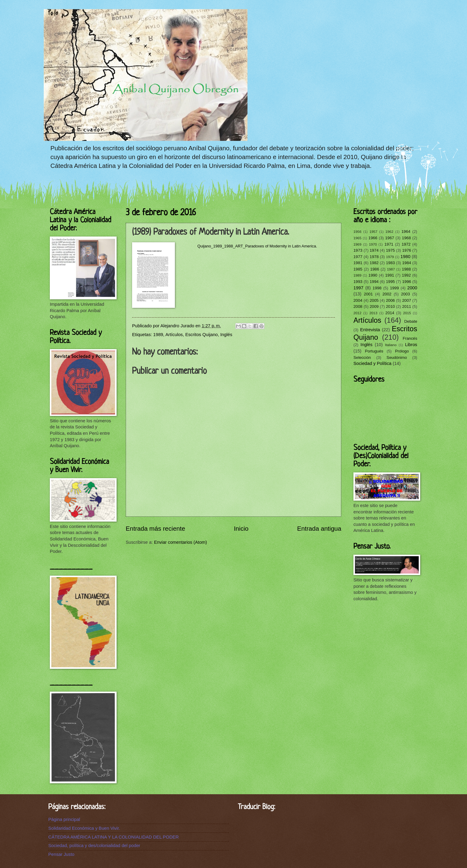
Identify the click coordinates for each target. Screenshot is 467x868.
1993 (358, 282)
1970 (373, 244)
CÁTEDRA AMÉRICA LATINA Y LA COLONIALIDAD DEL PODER (114, 837)
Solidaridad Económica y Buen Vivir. (84, 828)
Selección (362, 357)
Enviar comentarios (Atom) (180, 542)
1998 (377, 288)
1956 (357, 231)
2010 (390, 306)
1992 (406, 275)
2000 (412, 288)
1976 (406, 250)
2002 (387, 294)
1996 (406, 282)
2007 (406, 300)
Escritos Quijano (201, 335)
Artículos (174, 335)
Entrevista (370, 330)
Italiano (391, 345)
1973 (358, 250)
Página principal (64, 819)
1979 (390, 257)
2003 (406, 294)
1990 (373, 275)
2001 (368, 294)
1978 (374, 257)
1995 (390, 282)
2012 (357, 313)
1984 (406, 263)
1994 (374, 282)
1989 (158, 335)
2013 (373, 313)
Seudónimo (397, 357)
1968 (406, 238)
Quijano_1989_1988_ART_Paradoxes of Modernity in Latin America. (257, 246)
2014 (390, 313)
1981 (358, 263)
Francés (410, 338)
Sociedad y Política (372, 363)
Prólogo (402, 351)
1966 (373, 238)
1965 (357, 238)
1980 (406, 257)
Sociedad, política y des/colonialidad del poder (94, 846)
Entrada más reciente (155, 528)
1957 (373, 231)
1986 (375, 269)
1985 (358, 269)
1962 (389, 231)
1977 (358, 257)
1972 (406, 244)
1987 (391, 269)
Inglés (226, 335)
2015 (407, 313)
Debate (411, 321)
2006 (390, 300)
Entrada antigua (319, 528)
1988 (406, 269)
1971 (389, 244)
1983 (390, 263)
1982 (374, 263)
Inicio (241, 528)
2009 (374, 306)
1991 (389, 275)
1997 (358, 288)
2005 (374, 300)
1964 (406, 231)
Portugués (374, 351)
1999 (394, 288)
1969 (357, 244)
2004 (358, 300)
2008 (358, 306)
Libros (411, 345)
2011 (406, 306)
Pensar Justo (61, 854)
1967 (389, 238)
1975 (390, 250)
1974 (374, 250)
